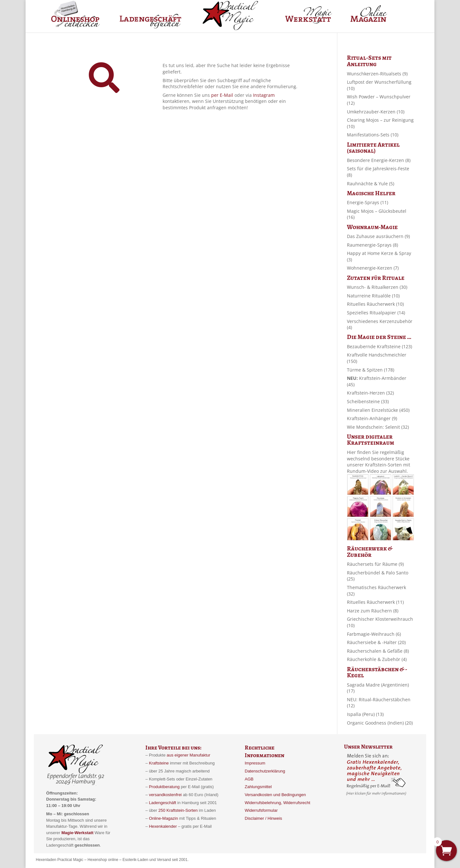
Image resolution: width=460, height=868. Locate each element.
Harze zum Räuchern (373, 611)
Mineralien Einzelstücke (378, 410)
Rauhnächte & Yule (371, 184)
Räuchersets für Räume (375, 564)
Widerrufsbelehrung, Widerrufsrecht (277, 803)
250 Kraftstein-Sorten (178, 810)
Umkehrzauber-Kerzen (376, 112)
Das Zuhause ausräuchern (378, 236)
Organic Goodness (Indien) (380, 723)
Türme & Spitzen (371, 370)
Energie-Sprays (368, 202)
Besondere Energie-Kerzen (379, 160)
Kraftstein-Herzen (370, 393)
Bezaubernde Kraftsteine (379, 346)
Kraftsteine (159, 763)
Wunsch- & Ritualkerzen (377, 287)
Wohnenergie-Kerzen (373, 268)
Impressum (255, 763)
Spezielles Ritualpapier (376, 313)
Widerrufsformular (261, 810)
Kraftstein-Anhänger (372, 418)
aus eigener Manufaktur (189, 755)
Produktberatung (164, 787)
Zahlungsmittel (258, 787)
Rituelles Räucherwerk (375, 304)
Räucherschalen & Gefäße (378, 651)
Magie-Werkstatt (77, 833)
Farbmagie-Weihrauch (374, 634)
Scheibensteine (368, 401)
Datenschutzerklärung (265, 771)
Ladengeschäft (162, 803)
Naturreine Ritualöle (373, 296)
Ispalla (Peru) (365, 714)
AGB (249, 779)
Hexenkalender (163, 826)
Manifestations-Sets (373, 135)
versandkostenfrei (165, 795)
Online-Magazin (163, 818)
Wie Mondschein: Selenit (378, 427)
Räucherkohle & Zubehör (377, 659)
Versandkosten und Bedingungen (275, 795)
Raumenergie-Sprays (372, 245)
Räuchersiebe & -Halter (376, 642)
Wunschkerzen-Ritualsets (377, 74)
